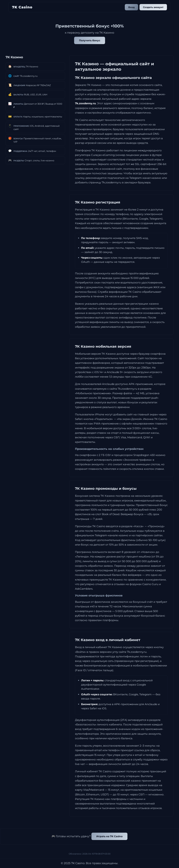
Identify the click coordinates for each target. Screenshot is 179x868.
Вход (131, 7)
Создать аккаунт (153, 7)
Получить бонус (90, 40)
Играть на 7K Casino (109, 836)
